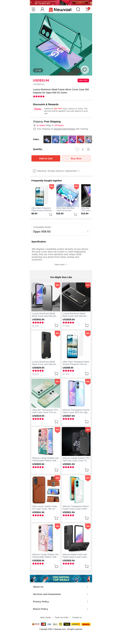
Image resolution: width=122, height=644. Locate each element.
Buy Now (76, 158)
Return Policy (40, 609)
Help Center (46, 617)
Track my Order (62, 617)
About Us (38, 587)
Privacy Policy (41, 602)
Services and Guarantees (47, 594)
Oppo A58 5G (42, 232)
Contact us (77, 617)
